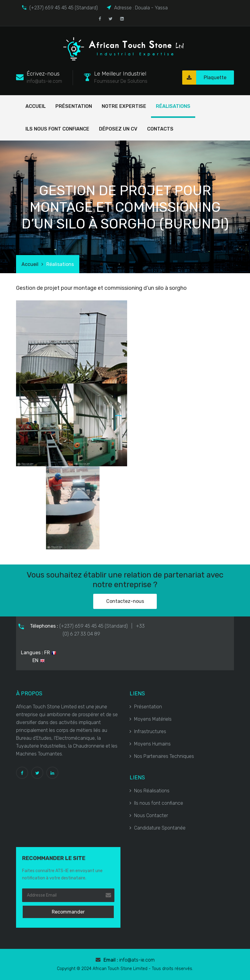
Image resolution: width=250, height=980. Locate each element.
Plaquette (204, 78)
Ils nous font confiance (57, 129)
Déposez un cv (118, 129)
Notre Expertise (124, 106)
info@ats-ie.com (137, 960)
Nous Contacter (149, 815)
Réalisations (173, 106)
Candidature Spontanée (158, 828)
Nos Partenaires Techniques (162, 756)
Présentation (74, 106)
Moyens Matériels (151, 719)
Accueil (36, 106)
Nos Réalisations (150, 791)
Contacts (160, 129)
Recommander (68, 912)
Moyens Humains (150, 744)
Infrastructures (148, 731)
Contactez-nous (125, 601)
